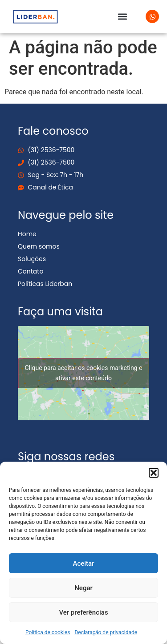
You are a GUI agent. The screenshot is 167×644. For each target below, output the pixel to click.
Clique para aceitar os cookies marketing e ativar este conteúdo (84, 373)
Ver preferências (83, 612)
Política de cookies (48, 632)
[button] (154, 473)
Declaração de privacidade (106, 632)
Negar (83, 588)
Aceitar (83, 563)
